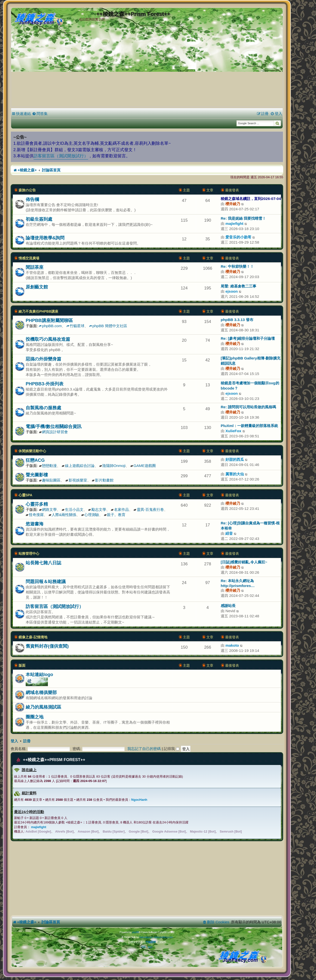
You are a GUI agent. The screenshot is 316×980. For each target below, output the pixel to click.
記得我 (171, 749)
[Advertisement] (147, 69)
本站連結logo (39, 674)
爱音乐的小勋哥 (238, 237)
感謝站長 (228, 606)
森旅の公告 (27, 190)
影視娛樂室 (76, 480)
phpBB (135, 932)
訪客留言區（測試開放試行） (61, 156)
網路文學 (48, 509)
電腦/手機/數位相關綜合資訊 (54, 426)
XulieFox (233, 431)
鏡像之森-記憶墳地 (33, 637)
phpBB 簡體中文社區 (108, 326)
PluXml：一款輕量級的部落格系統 (249, 426)
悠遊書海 (35, 524)
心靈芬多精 (37, 504)
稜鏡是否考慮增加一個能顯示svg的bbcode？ (250, 386)
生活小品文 (73, 509)
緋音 (229, 533)
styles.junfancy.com (163, 937)
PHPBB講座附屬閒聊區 (49, 320)
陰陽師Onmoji (112, 466)
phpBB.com (50, 326)
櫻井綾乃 (233, 204)
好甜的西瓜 (235, 459)
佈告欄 (32, 199)
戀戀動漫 (48, 466)
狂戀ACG (35, 460)
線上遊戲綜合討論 (78, 466)
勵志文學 (97, 509)
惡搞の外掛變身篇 (43, 359)
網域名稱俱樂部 (41, 692)
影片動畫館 (103, 480)
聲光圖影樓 (37, 475)
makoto (232, 645)
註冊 (27, 741)
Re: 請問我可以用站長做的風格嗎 (248, 407)
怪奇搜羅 (35, 515)
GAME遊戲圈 (143, 466)
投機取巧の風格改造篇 (48, 339)
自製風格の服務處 (43, 408)
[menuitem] (40, 114)
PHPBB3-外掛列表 (45, 384)
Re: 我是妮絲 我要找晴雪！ (243, 218)
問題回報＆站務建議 (46, 581)
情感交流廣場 (29, 258)
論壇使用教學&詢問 (45, 238)
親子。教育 (115, 515)
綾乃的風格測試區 (43, 707)
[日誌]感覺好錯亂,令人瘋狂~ (244, 562)
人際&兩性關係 (62, 515)
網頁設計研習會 (54, 432)
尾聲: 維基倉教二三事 (238, 286)
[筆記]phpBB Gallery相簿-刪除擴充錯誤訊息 (251, 361)
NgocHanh (139, 800)
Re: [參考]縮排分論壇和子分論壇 (248, 338)
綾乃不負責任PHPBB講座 (38, 311)
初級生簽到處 (39, 219)
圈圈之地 (35, 717)
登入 (14, 741)
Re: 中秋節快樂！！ (237, 266)
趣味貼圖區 (50, 480)
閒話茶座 (35, 267)
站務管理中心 (29, 553)
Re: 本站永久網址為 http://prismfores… (238, 583)
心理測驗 (90, 515)
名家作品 (120, 509)
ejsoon (232, 291)
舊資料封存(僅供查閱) (47, 646)
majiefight (234, 223)
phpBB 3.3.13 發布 (237, 320)
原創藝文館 (37, 287)
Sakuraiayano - (146, 937)
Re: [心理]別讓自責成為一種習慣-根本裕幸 (250, 526)
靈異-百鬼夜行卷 (149, 509)
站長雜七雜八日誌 (43, 563)
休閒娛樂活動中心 (32, 451)
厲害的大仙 (235, 474)
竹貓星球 (75, 326)
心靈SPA (25, 495)
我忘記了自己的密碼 (144, 749)
